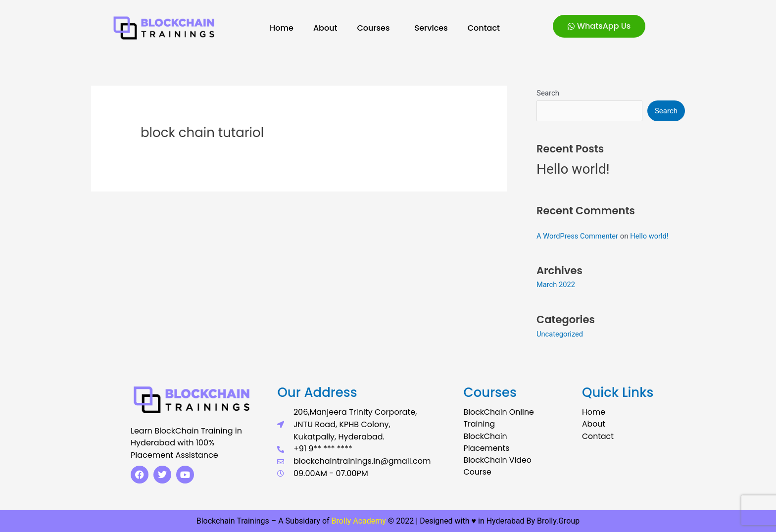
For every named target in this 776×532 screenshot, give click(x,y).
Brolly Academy (359, 521)
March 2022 (556, 285)
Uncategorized (560, 334)
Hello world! (573, 169)
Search (548, 93)
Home (282, 28)
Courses (376, 28)
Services (431, 28)
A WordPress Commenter (578, 236)
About (325, 28)
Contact (484, 28)
